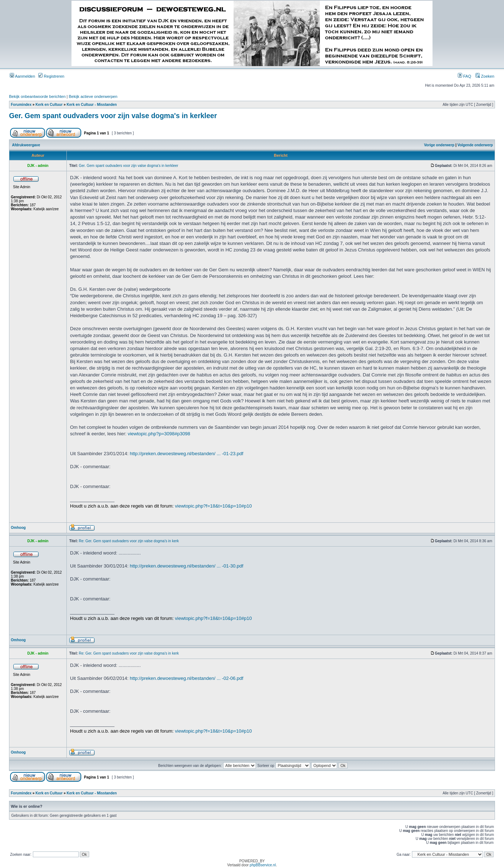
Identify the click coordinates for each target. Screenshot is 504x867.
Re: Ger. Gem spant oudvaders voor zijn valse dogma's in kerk (129, 541)
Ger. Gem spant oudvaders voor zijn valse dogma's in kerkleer (113, 116)
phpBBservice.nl (263, 865)
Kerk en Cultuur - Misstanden (92, 105)
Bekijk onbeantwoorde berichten (37, 96)
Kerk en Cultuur (49, 105)
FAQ (464, 76)
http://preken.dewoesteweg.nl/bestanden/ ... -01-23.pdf (187, 454)
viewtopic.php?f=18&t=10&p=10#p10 (214, 506)
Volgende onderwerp (475, 145)
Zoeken (485, 76)
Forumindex (21, 105)
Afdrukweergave (26, 145)
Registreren (51, 76)
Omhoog (18, 528)
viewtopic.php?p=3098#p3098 (159, 434)
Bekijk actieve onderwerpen (93, 96)
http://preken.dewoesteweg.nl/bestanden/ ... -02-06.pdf (187, 678)
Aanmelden (22, 76)
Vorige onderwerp (439, 145)
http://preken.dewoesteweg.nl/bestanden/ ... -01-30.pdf (187, 566)
